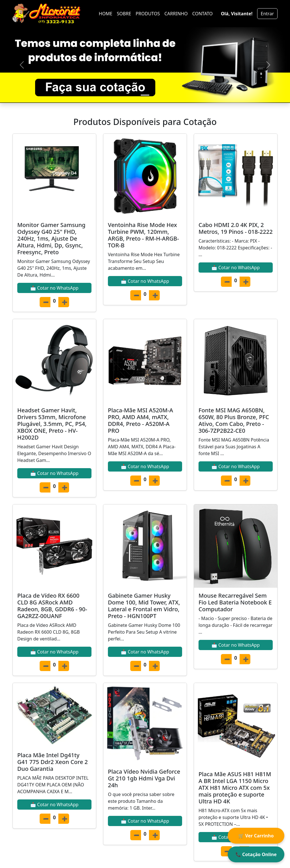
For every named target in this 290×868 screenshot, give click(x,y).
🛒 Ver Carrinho (256, 836)
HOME (106, 14)
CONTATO (202, 14)
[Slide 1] (145, 95)
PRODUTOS (148, 14)
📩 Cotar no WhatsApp (54, 288)
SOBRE (124, 14)
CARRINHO (176, 14)
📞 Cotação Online (256, 854)
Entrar (267, 14)
